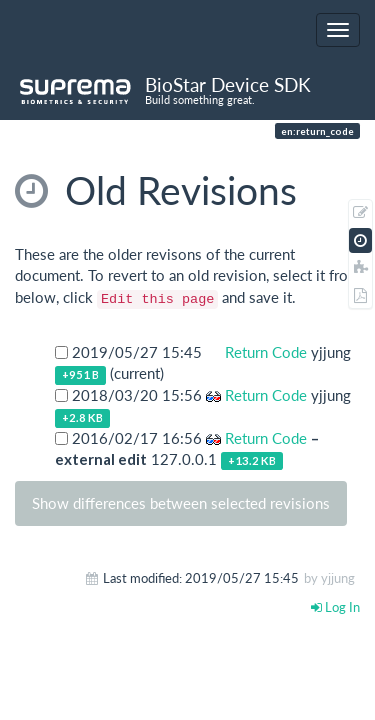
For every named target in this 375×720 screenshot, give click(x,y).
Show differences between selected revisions (181, 503)
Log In (335, 607)
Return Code (264, 352)
